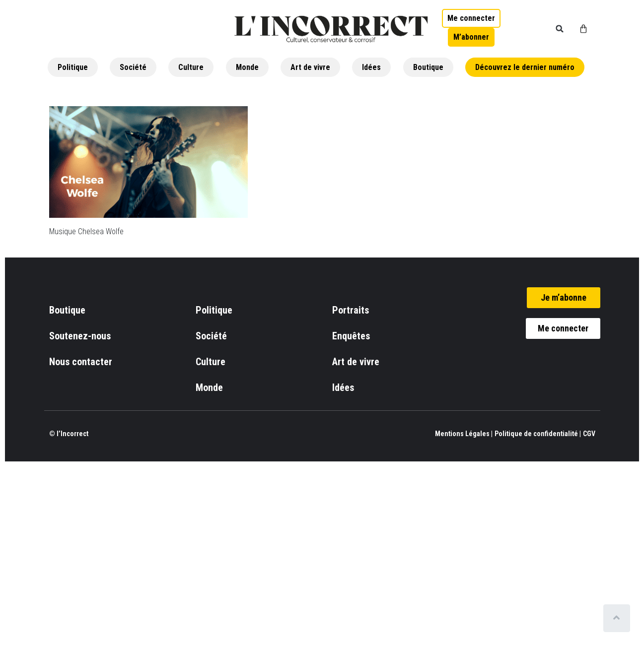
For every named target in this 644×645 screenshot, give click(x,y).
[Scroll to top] (618, 618)
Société (133, 67)
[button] (560, 29)
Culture (191, 67)
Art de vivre (310, 67)
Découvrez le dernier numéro (525, 67)
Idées (371, 67)
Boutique (428, 67)
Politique (73, 67)
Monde (247, 67)
